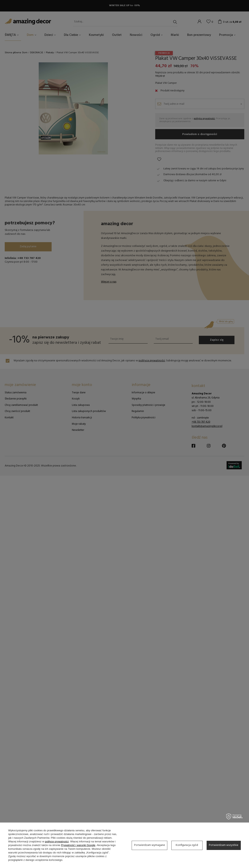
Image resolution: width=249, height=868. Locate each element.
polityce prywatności (57, 841)
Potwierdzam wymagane (150, 845)
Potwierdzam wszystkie (224, 845)
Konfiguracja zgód (187, 845)
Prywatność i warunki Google (78, 845)
